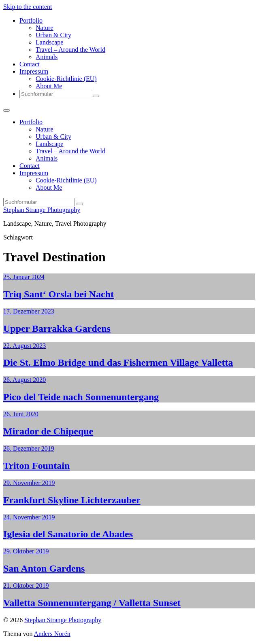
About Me (49, 86)
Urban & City (53, 35)
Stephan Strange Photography (42, 210)
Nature (45, 28)
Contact (30, 64)
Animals (47, 57)
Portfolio (31, 20)
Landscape (49, 42)
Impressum (34, 71)
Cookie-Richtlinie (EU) (66, 79)
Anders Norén (52, 634)
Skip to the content (28, 7)
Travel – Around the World (70, 50)
